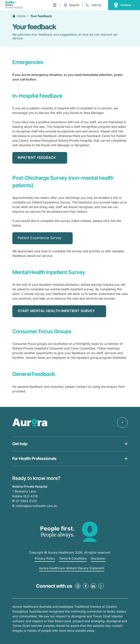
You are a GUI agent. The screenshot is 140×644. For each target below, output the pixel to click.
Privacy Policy (45, 558)
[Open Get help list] (70, 444)
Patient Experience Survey (40, 238)
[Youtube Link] (101, 586)
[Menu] (55, 5)
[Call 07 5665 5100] (93, 5)
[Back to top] (122, 423)
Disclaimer (98, 558)
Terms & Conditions (73, 558)
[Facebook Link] (86, 586)
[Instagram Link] (78, 586)
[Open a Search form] (71, 5)
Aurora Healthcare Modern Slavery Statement (72, 568)
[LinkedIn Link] (93, 586)
